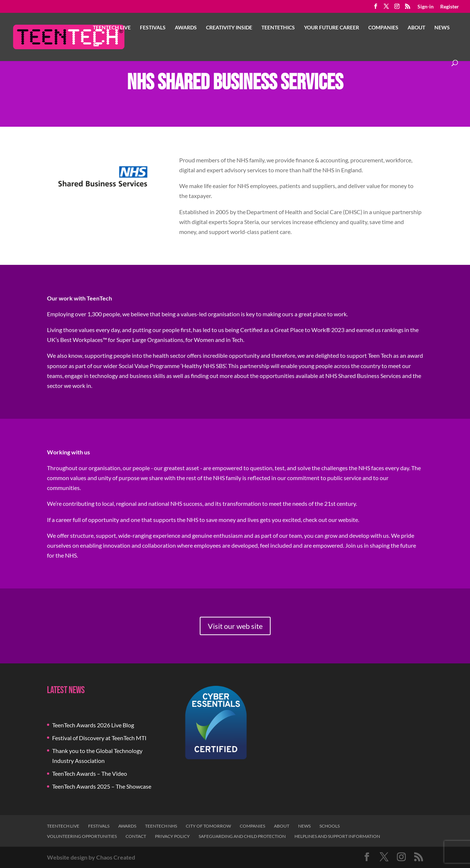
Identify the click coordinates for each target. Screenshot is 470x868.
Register (450, 7)
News (442, 28)
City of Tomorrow (208, 826)
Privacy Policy (172, 836)
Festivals (153, 28)
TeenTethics (278, 28)
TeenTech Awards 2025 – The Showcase (102, 786)
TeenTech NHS (161, 826)
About (416, 28)
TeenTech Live (112, 28)
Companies (383, 28)
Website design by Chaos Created (91, 857)
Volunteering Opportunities (82, 836)
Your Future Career (332, 28)
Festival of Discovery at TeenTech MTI (99, 738)
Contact (136, 836)
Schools (330, 826)
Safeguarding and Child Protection (242, 836)
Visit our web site (235, 626)
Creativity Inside (229, 28)
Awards (186, 28)
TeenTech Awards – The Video (90, 773)
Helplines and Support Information (337, 836)
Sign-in (426, 7)
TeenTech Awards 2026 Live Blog (93, 725)
